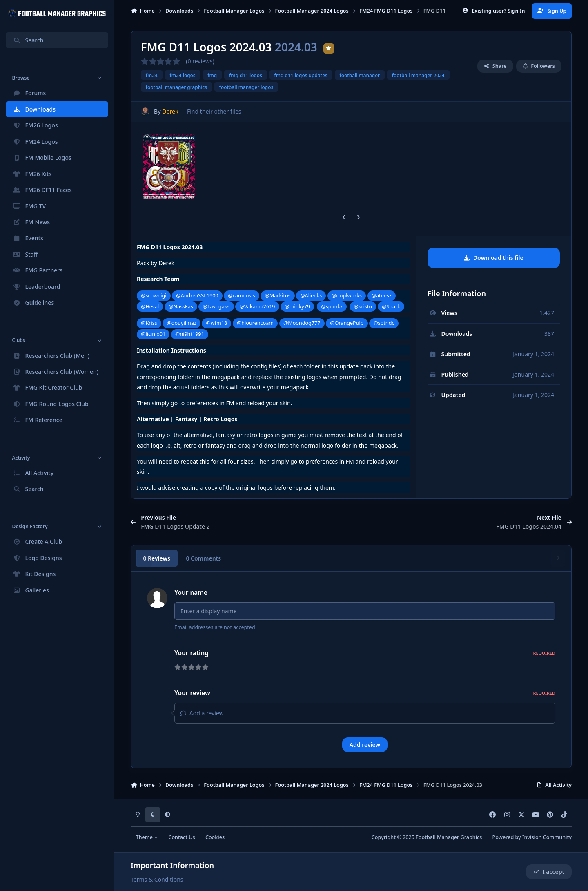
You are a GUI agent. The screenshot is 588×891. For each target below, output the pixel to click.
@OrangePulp (347, 323)
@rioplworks (347, 296)
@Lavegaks (216, 307)
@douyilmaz (182, 323)
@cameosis (241, 296)
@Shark (391, 307)
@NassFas (181, 307)
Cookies (215, 837)
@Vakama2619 (257, 307)
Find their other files (214, 111)
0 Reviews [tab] (157, 558)
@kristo (363, 307)
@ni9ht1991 (190, 334)
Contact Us (182, 837)
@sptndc (384, 323)
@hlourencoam (255, 323)
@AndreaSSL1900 (197, 296)
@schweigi (154, 296)
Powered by (532, 837)
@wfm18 (216, 323)
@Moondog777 (302, 323)
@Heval (150, 307)
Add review (365, 745)
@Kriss (149, 323)
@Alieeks (311, 296)
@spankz (332, 307)
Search (28, 40)
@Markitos (277, 296)
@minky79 (297, 307)
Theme (147, 837)
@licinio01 (153, 334)
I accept (549, 872)
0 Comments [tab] (203, 558)
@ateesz (382, 296)
